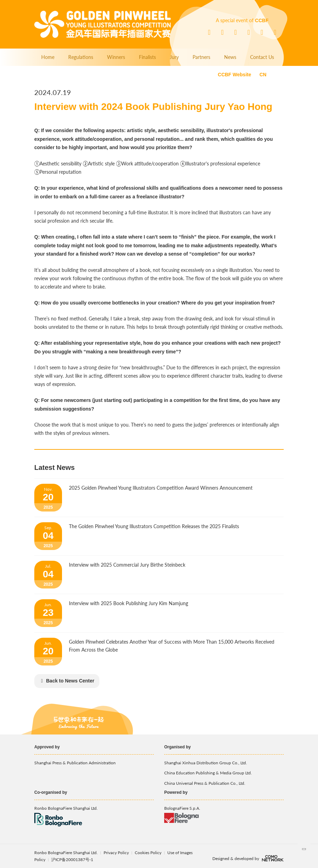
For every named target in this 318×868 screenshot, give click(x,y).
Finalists (147, 57)
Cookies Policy (149, 853)
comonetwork (273, 858)
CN (263, 75)
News (230, 57)
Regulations (81, 57)
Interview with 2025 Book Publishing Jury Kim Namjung (129, 603)
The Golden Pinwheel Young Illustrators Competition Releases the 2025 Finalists (154, 526)
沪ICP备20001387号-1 (72, 860)
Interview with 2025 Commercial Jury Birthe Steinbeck (127, 565)
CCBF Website (235, 75)
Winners (116, 57)
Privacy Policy (116, 853)
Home (48, 57)
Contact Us (262, 57)
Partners (201, 57)
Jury (174, 57)
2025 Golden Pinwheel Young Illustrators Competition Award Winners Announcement (161, 488)
